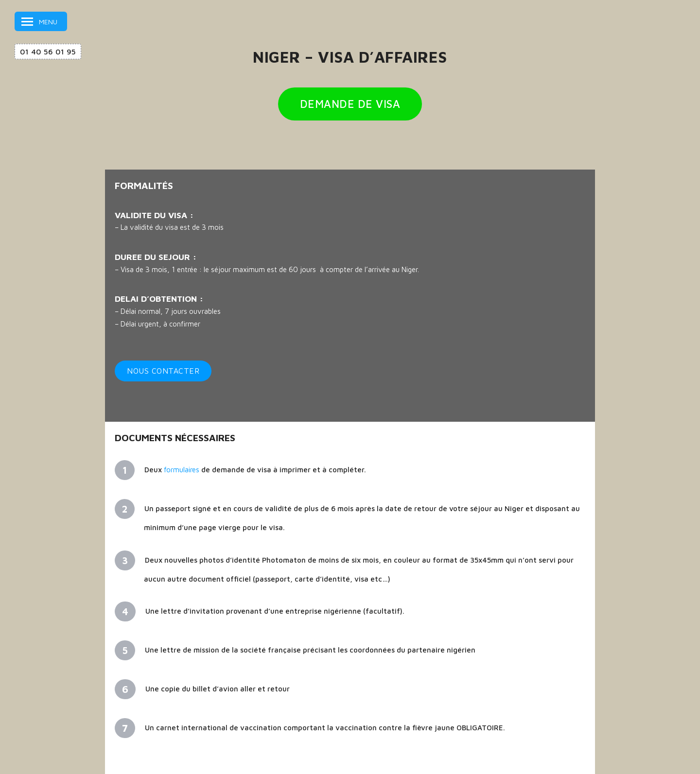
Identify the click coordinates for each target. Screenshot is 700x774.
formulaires (182, 469)
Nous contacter (163, 371)
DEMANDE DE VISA (350, 104)
